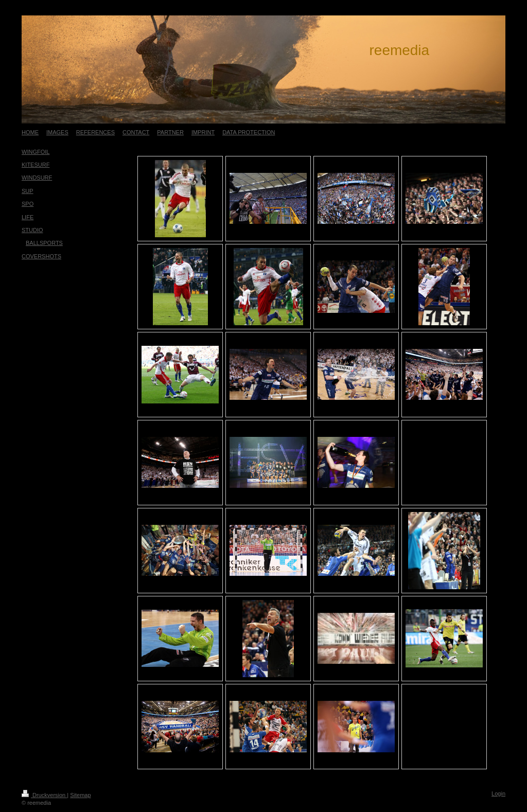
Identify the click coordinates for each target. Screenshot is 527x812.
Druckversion (44, 795)
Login (498, 793)
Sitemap (80, 795)
